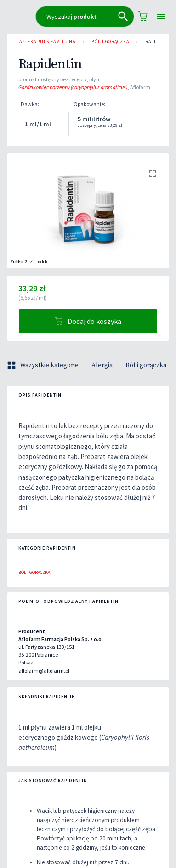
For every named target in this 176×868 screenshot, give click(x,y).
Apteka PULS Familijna (47, 42)
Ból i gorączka (110, 42)
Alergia (102, 365)
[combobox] (85, 17)
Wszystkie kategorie (44, 365)
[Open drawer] (161, 17)
